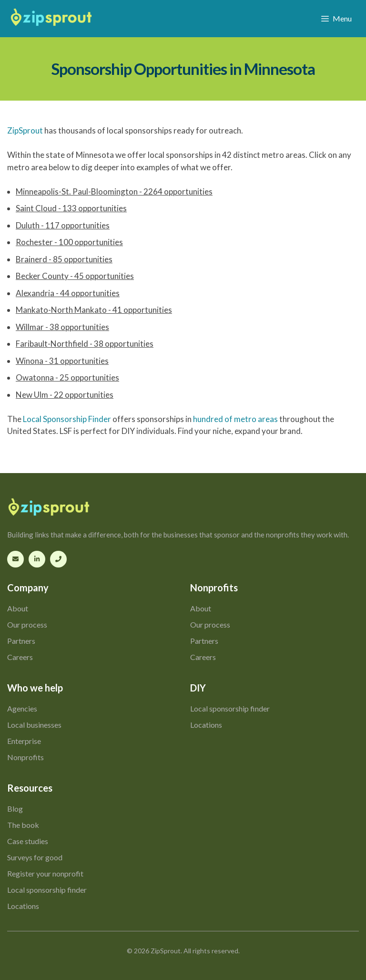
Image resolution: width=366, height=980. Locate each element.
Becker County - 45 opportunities (75, 276)
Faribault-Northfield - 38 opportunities (85, 344)
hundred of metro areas (235, 419)
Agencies (22, 708)
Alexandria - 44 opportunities (68, 293)
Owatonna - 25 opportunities (67, 377)
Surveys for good (35, 857)
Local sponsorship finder (230, 708)
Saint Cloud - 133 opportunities (71, 208)
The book (23, 825)
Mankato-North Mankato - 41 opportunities (94, 310)
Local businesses (34, 725)
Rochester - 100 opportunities (69, 242)
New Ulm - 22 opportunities (65, 395)
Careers (20, 657)
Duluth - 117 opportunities (63, 225)
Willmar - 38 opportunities (62, 327)
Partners (21, 641)
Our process (27, 624)
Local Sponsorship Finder (67, 419)
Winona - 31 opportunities (62, 361)
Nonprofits (25, 757)
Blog (15, 809)
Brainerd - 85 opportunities (64, 259)
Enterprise (24, 741)
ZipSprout (25, 130)
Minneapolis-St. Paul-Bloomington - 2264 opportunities (114, 191)
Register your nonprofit (45, 873)
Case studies (28, 841)
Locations (206, 725)
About (18, 608)
